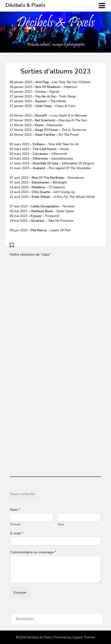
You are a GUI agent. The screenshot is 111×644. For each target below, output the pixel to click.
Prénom (15, 525)
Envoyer (20, 593)
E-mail (17, 533)
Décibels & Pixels (25, 5)
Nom (15, 510)
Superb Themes (84, 637)
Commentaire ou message (33, 552)
